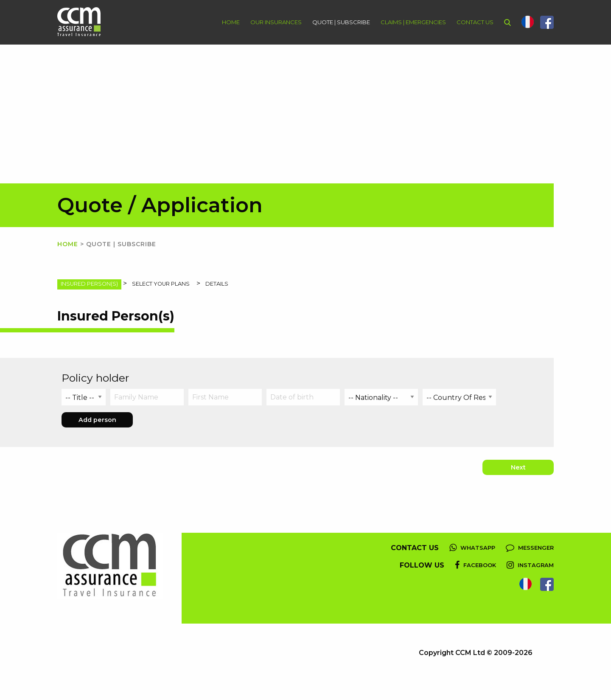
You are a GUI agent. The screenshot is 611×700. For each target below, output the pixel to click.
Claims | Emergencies (413, 22)
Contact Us (475, 22)
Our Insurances (276, 22)
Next (518, 467)
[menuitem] (226, 22)
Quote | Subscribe (341, 22)
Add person (97, 420)
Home (231, 22)
